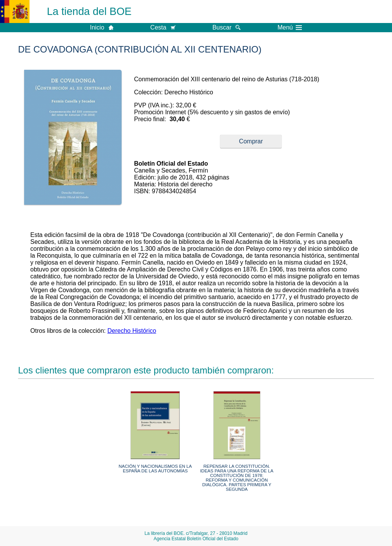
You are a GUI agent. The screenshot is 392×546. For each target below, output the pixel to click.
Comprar (251, 141)
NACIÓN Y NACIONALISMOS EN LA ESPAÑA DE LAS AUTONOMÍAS (155, 469)
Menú (290, 28)
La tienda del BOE (89, 11)
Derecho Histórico (132, 331)
